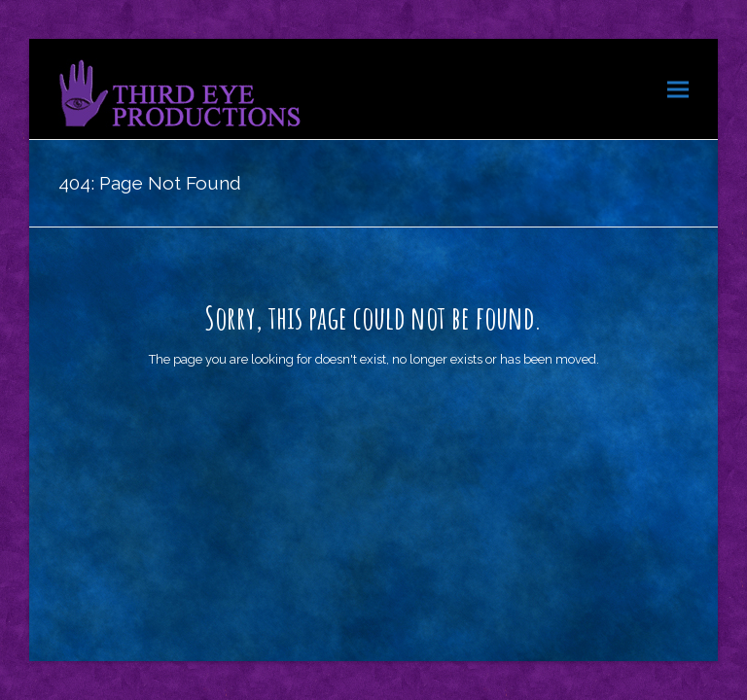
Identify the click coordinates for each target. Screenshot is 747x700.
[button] (678, 89)
